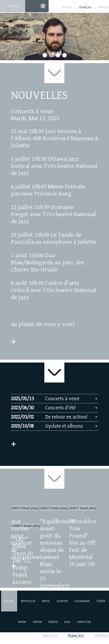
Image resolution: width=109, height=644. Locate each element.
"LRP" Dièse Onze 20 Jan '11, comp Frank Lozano (23, 561)
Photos (37, 622)
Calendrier (82, 601)
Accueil (14, 6)
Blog (67, 622)
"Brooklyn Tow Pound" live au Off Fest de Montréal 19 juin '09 (83, 543)
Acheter (62, 601)
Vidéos (101, 601)
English (67, 7)
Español (104, 7)
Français (85, 7)
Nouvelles (28, 601)
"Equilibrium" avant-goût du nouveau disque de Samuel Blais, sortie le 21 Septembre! (53, 554)
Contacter (84, 622)
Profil (46, 601)
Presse (22, 622)
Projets (53, 622)
